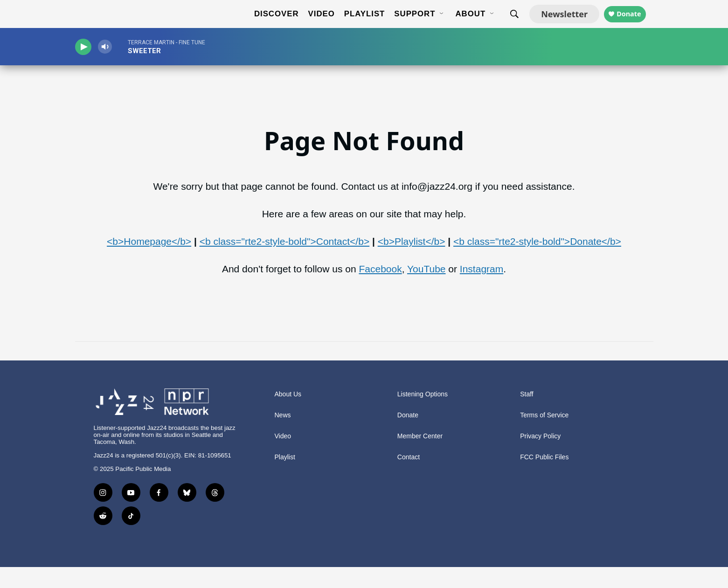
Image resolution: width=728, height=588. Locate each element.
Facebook (380, 290)
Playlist (357, 24)
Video (313, 24)
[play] (87, 68)
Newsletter (556, 24)
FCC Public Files (544, 478)
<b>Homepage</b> (149, 262)
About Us (288, 415)
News (283, 436)
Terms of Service (544, 436)
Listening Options (423, 415)
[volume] (115, 68)
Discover (269, 24)
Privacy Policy (540, 457)
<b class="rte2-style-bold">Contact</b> (285, 262)
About (462, 24)
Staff (527, 415)
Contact (409, 478)
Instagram (482, 290)
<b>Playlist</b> (412, 262)
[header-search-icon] (506, 25)
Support (407, 24)
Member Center (420, 457)
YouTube (426, 290)
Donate (628, 24)
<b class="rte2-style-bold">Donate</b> (537, 262)
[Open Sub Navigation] (434, 25)
